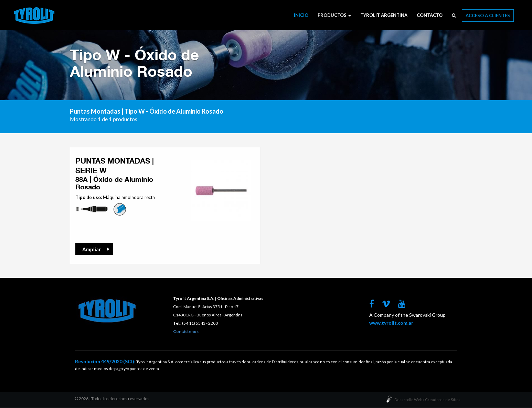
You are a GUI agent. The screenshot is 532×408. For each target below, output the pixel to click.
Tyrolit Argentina (384, 15)
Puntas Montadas (95, 112)
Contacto (430, 15)
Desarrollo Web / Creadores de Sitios (427, 400)
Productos (334, 15)
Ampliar (92, 250)
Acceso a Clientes (488, 15)
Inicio (301, 15)
